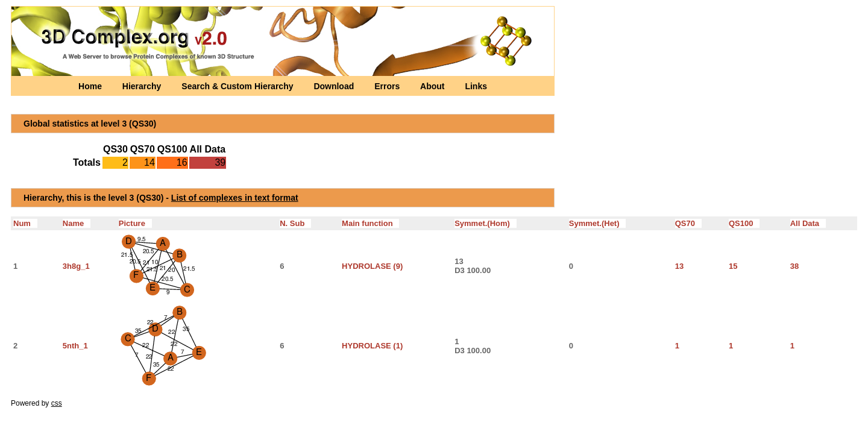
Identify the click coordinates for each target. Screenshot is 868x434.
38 (794, 266)
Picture (135, 223)
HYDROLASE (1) (372, 346)
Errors (388, 86)
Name (77, 223)
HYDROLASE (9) (372, 266)
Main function (370, 223)
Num (25, 223)
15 (733, 266)
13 (679, 266)
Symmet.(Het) (598, 223)
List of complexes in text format (235, 198)
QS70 (688, 223)
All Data (808, 223)
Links (476, 86)
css (57, 403)
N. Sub (295, 223)
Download (335, 86)
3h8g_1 (76, 266)
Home (91, 86)
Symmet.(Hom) (486, 223)
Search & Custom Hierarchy (238, 86)
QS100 (744, 223)
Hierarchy (143, 86)
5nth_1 (75, 346)
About (433, 86)
